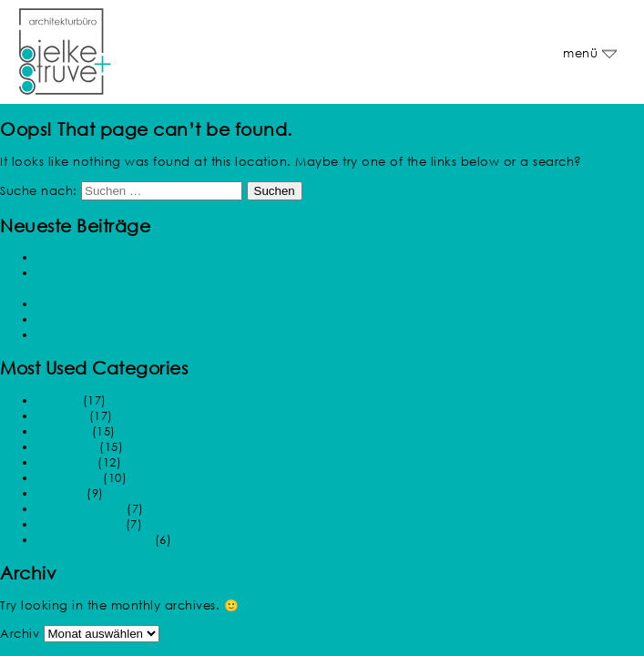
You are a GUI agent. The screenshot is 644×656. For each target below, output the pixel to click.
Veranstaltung (80, 509)
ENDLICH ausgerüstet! (103, 335)
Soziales (61, 416)
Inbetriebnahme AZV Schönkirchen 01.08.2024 (177, 304)
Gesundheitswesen (93, 540)
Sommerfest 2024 (87, 257)
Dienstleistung (79, 524)
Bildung (60, 493)
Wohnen (62, 431)
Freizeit (57, 400)
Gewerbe (65, 462)
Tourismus (66, 447)
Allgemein (68, 478)
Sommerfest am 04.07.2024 (117, 319)
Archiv (20, 634)
